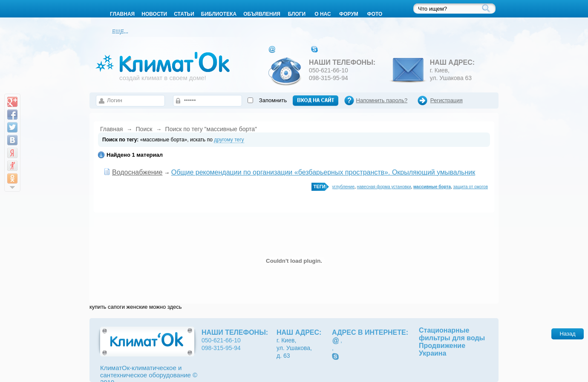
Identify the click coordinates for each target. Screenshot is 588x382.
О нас (323, 14)
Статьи (184, 14)
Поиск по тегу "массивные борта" (211, 129)
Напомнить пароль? (382, 100)
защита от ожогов (471, 187)
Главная (111, 129)
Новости (154, 14)
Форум (349, 14)
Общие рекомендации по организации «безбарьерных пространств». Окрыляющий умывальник (323, 172)
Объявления (262, 14)
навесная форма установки (384, 187)
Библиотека (219, 14)
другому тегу (229, 140)
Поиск (144, 129)
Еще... (119, 31)
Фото (375, 14)
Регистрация (447, 100)
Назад (567, 334)
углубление (343, 187)
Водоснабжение (137, 172)
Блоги (297, 14)
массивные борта (432, 187)
